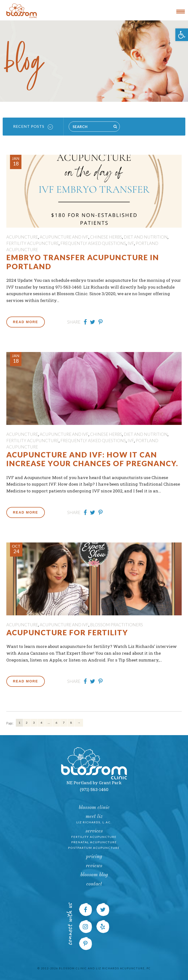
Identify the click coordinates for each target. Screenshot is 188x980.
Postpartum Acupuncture (94, 848)
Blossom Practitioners (117, 625)
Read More (26, 322)
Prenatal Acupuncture (94, 842)
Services (94, 831)
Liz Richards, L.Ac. (94, 822)
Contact (94, 884)
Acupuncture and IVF (64, 237)
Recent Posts (33, 127)
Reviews (94, 866)
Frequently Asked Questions (93, 243)
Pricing (94, 857)
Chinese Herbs (106, 237)
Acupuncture (22, 237)
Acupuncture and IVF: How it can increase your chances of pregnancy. (92, 459)
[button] (182, 35)
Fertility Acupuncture (33, 243)
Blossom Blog (94, 875)
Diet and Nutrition (146, 237)
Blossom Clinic (94, 808)
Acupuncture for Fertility (67, 632)
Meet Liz (94, 817)
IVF (131, 243)
